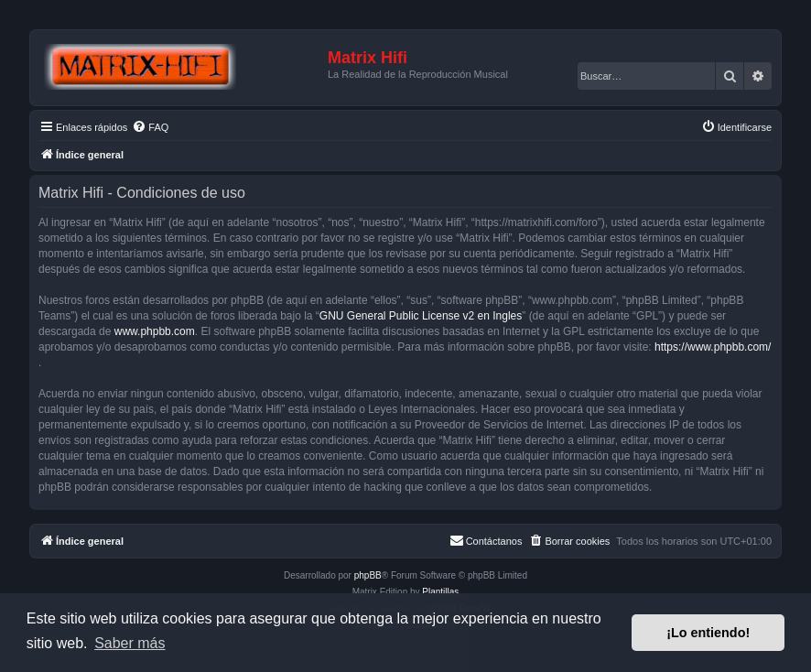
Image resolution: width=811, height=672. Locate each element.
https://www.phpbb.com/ (713, 347)
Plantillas (440, 592)
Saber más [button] (130, 643)
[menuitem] (150, 127)
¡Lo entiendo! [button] (708, 633)
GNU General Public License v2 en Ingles (421, 316)
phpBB (368, 575)
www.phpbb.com (155, 331)
